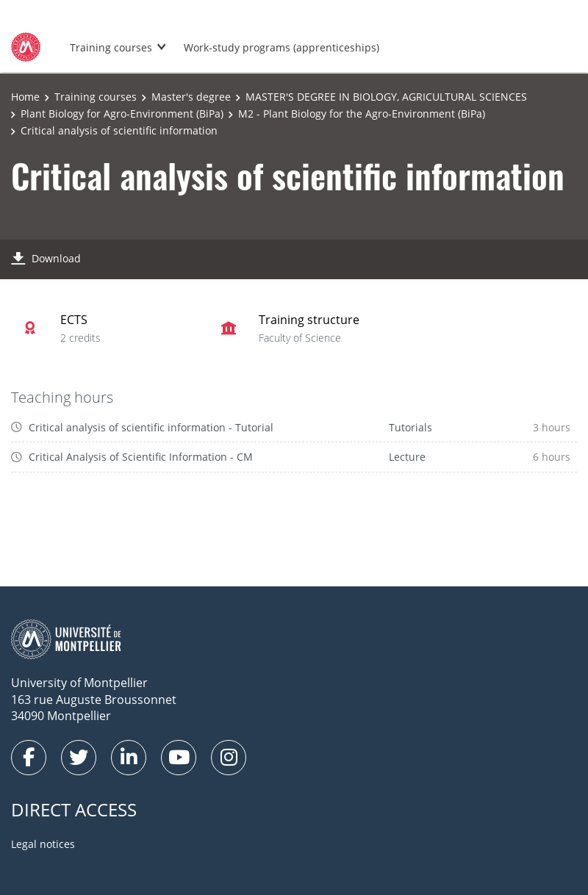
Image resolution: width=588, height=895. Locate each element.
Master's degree (191, 97)
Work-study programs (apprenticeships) (282, 47)
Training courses (111, 47)
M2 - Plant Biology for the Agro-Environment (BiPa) (362, 114)
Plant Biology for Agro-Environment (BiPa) (122, 114)
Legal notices (43, 844)
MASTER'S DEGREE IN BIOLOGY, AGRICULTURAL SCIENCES (386, 97)
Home (25, 97)
